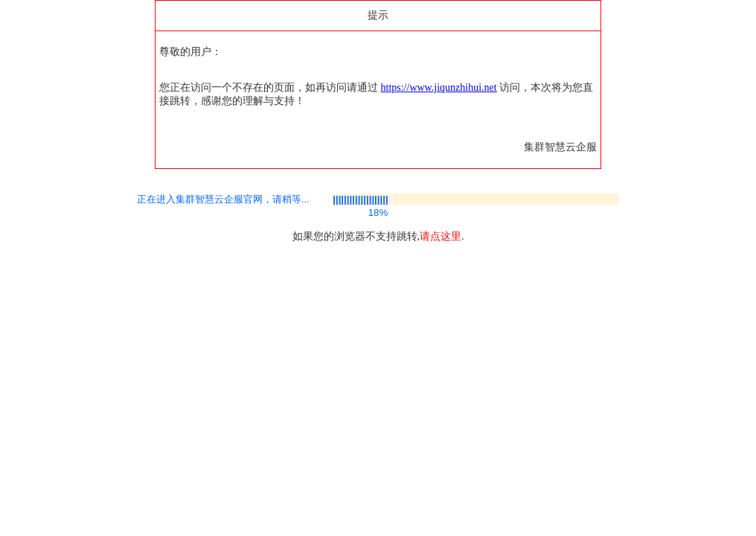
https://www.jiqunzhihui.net (439, 87)
